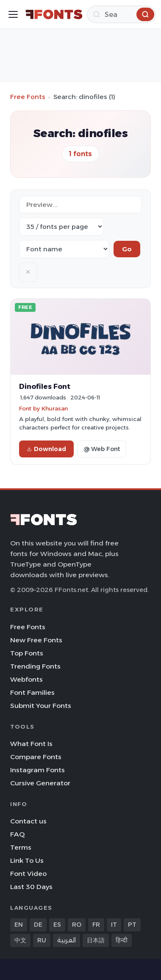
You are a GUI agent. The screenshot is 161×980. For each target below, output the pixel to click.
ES (57, 925)
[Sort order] (64, 249)
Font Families (32, 692)
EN (19, 925)
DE (38, 925)
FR (96, 925)
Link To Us (27, 860)
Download (46, 449)
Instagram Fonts (37, 770)
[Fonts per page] (61, 227)
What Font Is (31, 744)
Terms (21, 847)
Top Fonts (27, 653)
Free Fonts (28, 97)
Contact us (28, 821)
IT (114, 925)
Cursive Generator (40, 783)
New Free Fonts (36, 640)
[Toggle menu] (13, 14)
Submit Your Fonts (41, 706)
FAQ (17, 834)
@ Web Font (102, 449)
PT (132, 925)
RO (77, 925)
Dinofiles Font (45, 386)
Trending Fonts (35, 666)
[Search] (121, 14)
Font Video (28, 874)
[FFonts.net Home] (54, 14)
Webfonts (26, 679)
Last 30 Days (31, 887)
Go (127, 249)
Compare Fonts (36, 757)
